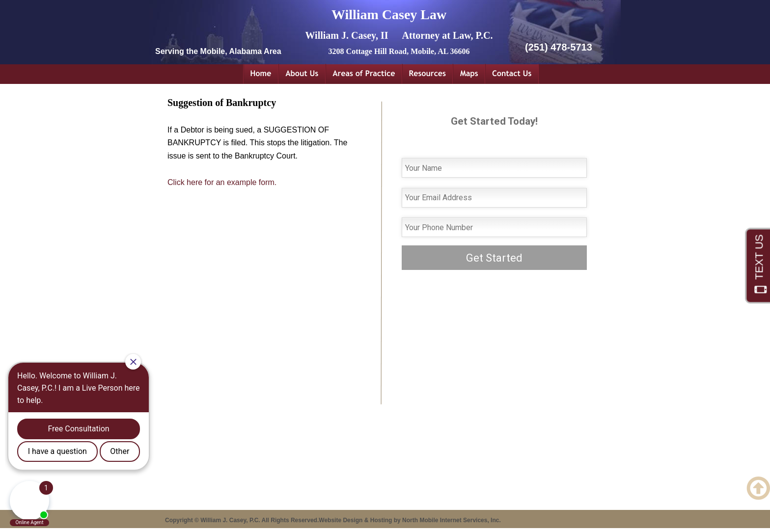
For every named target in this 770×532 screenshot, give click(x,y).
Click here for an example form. (222, 182)
